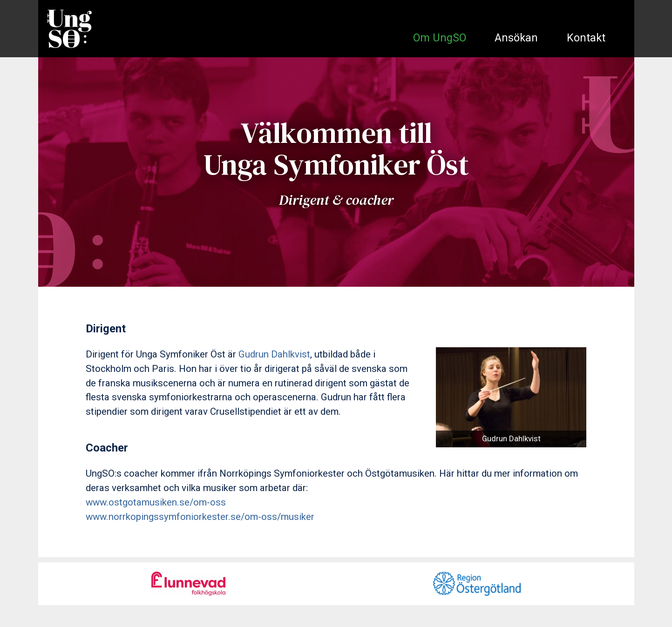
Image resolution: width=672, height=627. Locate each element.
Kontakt (586, 38)
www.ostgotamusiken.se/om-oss (156, 502)
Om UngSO (440, 38)
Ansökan (516, 38)
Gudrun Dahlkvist (274, 354)
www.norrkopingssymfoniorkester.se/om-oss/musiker (200, 517)
